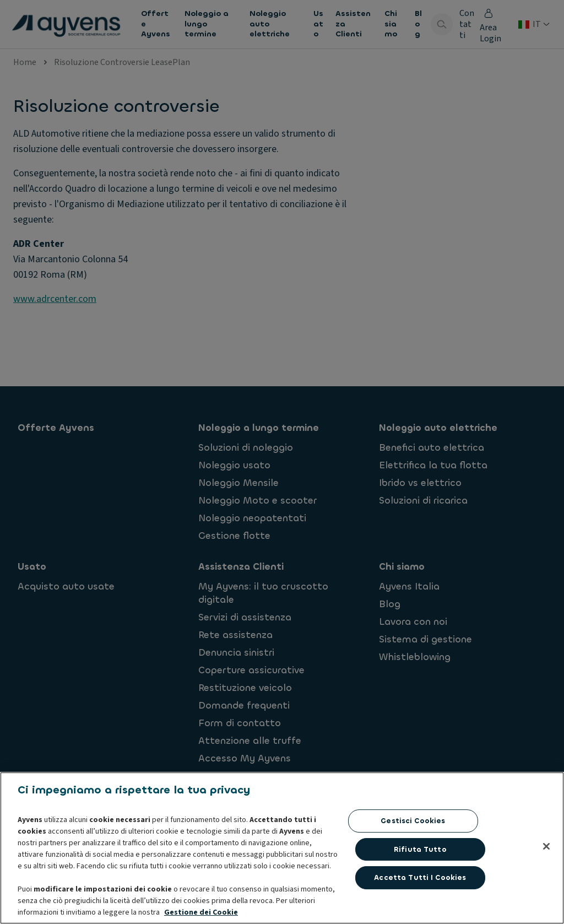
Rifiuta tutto (420, 904)
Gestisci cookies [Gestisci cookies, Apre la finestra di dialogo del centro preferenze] (413, 875)
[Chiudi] (546, 901)
